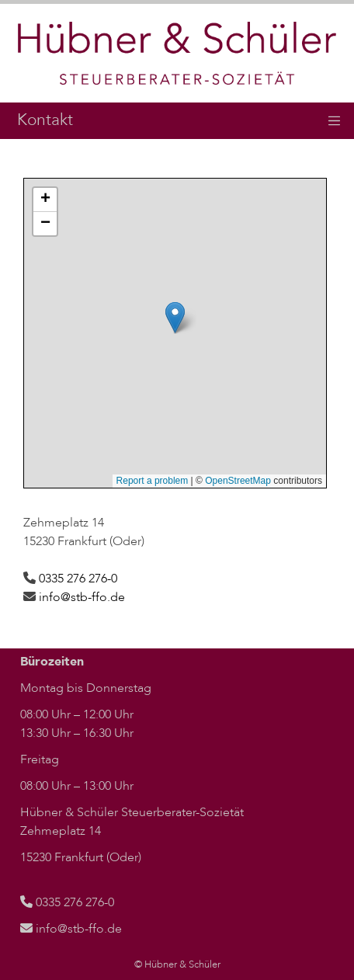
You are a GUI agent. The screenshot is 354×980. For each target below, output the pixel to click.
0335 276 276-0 (78, 579)
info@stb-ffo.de (82, 597)
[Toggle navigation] (335, 121)
